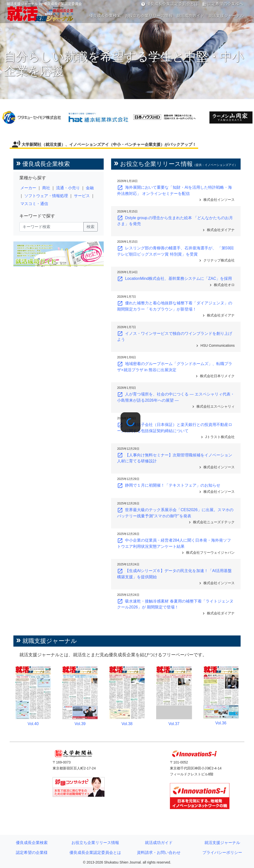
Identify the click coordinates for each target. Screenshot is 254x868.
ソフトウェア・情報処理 (46, 196)
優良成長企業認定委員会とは (169, 4)
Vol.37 (174, 724)
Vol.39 (80, 724)
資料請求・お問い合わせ (159, 853)
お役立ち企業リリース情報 (149, 16)
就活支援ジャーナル (226, 16)
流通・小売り (68, 188)
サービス (82, 196)
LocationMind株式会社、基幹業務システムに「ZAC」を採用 (175, 278)
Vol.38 (127, 724)
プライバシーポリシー (222, 853)
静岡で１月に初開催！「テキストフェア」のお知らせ (169, 485)
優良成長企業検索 (105, 16)
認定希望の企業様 (32, 853)
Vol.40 (33, 724)
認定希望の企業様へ (223, 4)
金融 (90, 188)
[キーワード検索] (51, 227)
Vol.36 (221, 723)
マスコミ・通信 (34, 204)
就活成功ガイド (190, 16)
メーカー (28, 188)
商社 (46, 188)
